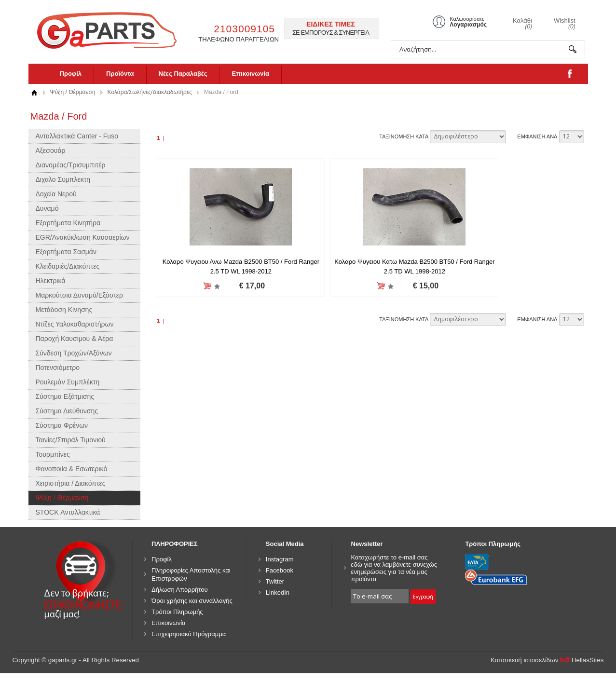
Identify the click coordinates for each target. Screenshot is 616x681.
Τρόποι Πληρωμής (177, 612)
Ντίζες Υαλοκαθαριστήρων (75, 324)
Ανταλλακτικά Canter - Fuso (77, 136)
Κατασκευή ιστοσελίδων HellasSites (547, 660)
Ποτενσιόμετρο (58, 368)
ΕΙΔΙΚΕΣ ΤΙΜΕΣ (331, 24)
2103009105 (244, 29)
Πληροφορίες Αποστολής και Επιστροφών (191, 574)
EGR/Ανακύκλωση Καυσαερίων (83, 237)
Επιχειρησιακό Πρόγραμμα (189, 634)
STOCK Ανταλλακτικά (68, 512)
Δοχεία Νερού (56, 194)
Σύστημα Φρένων (62, 425)
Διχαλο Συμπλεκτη (63, 179)
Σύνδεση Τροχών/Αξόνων (74, 353)
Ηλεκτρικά (51, 281)
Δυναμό (47, 208)
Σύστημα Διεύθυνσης (67, 411)
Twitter (275, 581)
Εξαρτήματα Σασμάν (66, 252)
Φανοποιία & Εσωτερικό (72, 469)
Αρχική (34, 92)
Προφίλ (71, 74)
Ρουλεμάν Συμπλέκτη (68, 382)
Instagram (280, 559)
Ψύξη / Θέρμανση (73, 92)
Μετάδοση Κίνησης (64, 310)
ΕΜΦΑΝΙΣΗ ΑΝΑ (537, 136)
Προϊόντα (120, 74)
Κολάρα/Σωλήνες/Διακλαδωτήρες (150, 92)
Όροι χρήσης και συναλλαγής (192, 601)
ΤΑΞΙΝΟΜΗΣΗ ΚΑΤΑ (404, 136)
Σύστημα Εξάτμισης (65, 396)
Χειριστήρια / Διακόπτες (71, 483)
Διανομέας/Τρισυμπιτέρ (71, 165)
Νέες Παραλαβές (183, 74)
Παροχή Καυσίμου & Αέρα (75, 339)
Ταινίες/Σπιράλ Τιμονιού (71, 440)
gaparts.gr (113, 29)
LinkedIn (278, 592)
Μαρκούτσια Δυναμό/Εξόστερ (80, 295)
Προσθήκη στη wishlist (202, 286)
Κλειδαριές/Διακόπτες (68, 266)
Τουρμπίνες (53, 454)
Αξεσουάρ (51, 150)
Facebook (280, 570)
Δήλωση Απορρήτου (180, 590)
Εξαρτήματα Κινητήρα (68, 223)
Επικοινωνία (250, 74)
